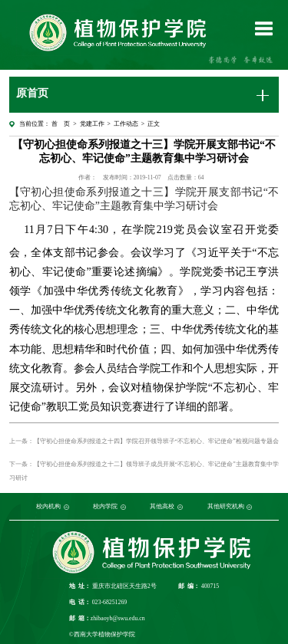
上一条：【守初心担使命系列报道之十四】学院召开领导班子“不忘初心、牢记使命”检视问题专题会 (144, 441)
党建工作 (92, 124)
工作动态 (126, 124)
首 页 (61, 124)
